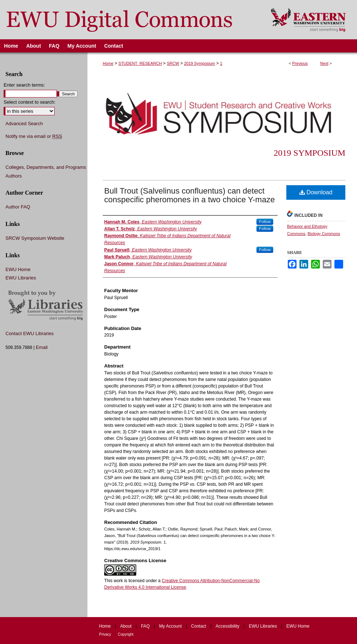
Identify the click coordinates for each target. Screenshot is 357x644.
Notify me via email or (34, 136)
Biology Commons (324, 234)
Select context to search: (30, 102)
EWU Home (18, 269)
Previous (300, 63)
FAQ (146, 626)
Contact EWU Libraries (30, 333)
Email (42, 347)
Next (324, 63)
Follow (265, 222)
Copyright (126, 634)
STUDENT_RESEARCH (140, 63)
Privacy (106, 634)
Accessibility (228, 626)
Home (108, 63)
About (127, 626)
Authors (14, 176)
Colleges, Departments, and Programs (46, 167)
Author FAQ (18, 207)
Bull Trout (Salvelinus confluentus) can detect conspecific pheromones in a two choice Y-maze (189, 195)
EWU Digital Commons (131, 20)
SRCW (173, 63)
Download (316, 192)
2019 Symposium (199, 63)
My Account (171, 626)
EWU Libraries (21, 278)
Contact (199, 626)
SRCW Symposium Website (35, 238)
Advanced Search (24, 124)
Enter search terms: (24, 85)
